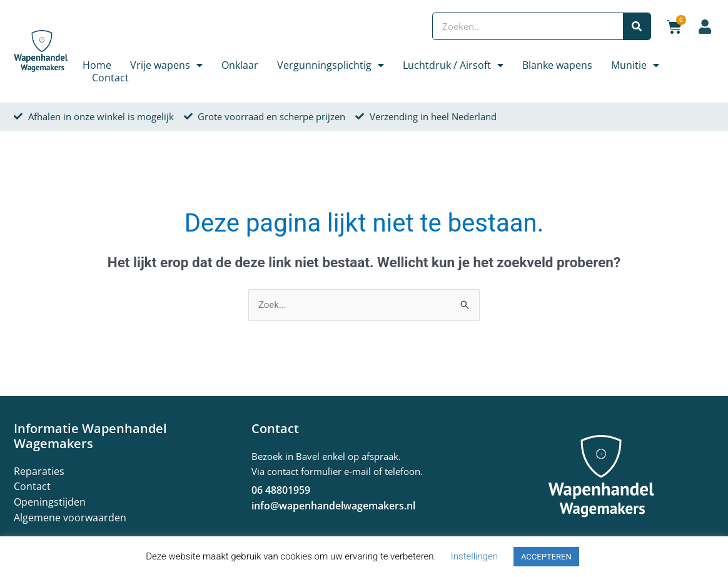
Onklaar (240, 65)
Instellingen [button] (474, 556)
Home (97, 65)
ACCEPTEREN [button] (546, 557)
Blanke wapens (557, 65)
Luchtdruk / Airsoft (453, 65)
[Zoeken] (637, 26)
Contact (110, 78)
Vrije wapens (166, 65)
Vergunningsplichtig (331, 65)
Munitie (635, 65)
